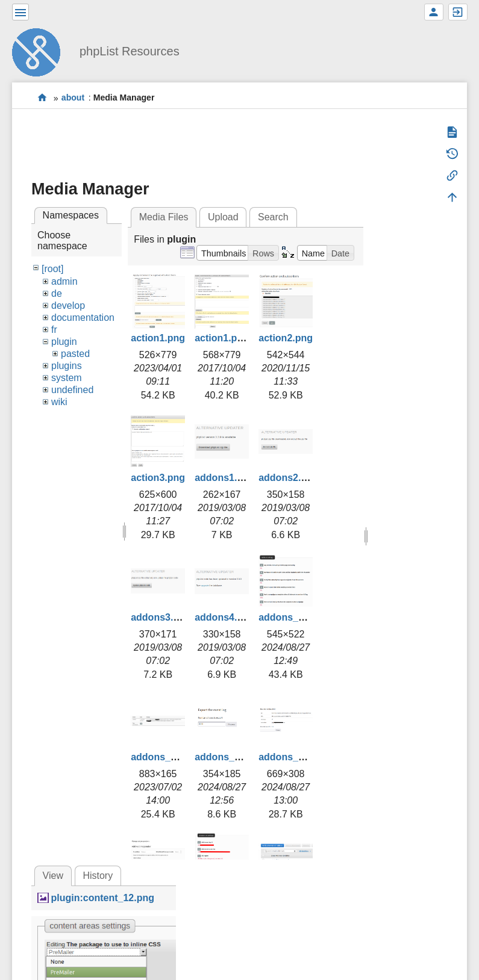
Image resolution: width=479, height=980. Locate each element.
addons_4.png (291, 757)
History (98, 876)
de (57, 293)
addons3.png (161, 617)
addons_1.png (291, 617)
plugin (64, 342)
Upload (223, 217)
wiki (59, 402)
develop (68, 305)
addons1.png (225, 478)
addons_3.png (227, 757)
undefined (72, 390)
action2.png (286, 338)
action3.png (158, 478)
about (73, 98)
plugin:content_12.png (102, 898)
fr (54, 330)
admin (64, 281)
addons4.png (225, 617)
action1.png (158, 338)
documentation (83, 318)
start (42, 98)
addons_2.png (163, 757)
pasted (75, 354)
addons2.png (289, 478)
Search (273, 217)
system (67, 378)
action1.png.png (232, 338)
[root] (52, 269)
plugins (67, 366)
